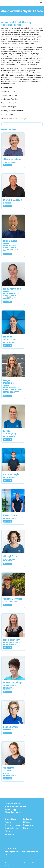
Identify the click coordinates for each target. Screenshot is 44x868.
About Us (8, 822)
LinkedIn (27, 828)
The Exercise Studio (12, 828)
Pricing (7, 831)
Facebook (28, 822)
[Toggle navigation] (41, 3)
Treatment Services (12, 825)
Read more (8, 165)
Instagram (28, 825)
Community (10, 834)
